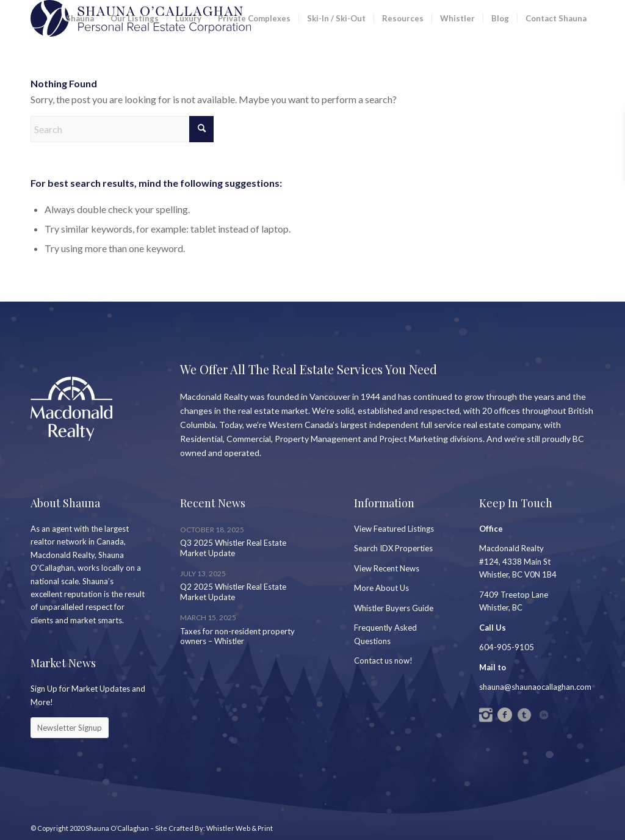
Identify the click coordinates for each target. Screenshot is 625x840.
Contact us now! (383, 661)
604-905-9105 (507, 647)
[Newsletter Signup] (70, 728)
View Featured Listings (394, 529)
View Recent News (387, 568)
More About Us (381, 588)
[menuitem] (80, 18)
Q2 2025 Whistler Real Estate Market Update (233, 592)
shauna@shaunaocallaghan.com (535, 687)
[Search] (122, 129)
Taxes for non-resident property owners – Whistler (237, 636)
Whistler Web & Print (240, 828)
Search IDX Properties (393, 548)
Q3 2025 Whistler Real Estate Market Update (233, 548)
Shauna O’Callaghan (117, 828)
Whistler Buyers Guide (394, 608)
